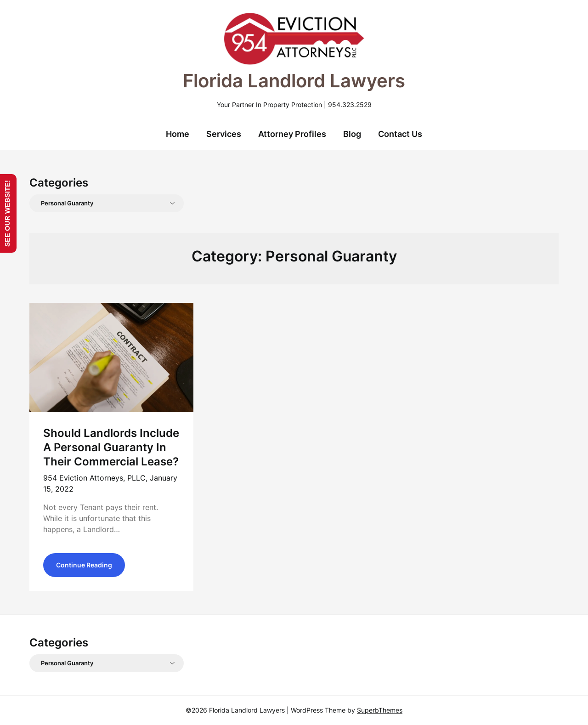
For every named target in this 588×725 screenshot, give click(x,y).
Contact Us (400, 134)
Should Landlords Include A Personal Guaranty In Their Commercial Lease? (111, 447)
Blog (352, 134)
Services (224, 134)
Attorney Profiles (292, 134)
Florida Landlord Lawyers (294, 81)
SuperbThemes (380, 710)
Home (178, 134)
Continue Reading (84, 565)
